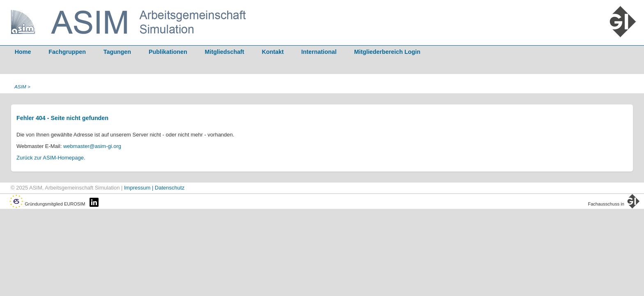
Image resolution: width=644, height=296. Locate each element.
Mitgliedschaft (225, 52)
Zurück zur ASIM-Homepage (50, 158)
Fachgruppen (67, 52)
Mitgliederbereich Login (387, 52)
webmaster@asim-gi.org (92, 146)
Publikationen (168, 52)
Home (23, 52)
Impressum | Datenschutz (154, 188)
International (319, 52)
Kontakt (273, 52)
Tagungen (117, 52)
